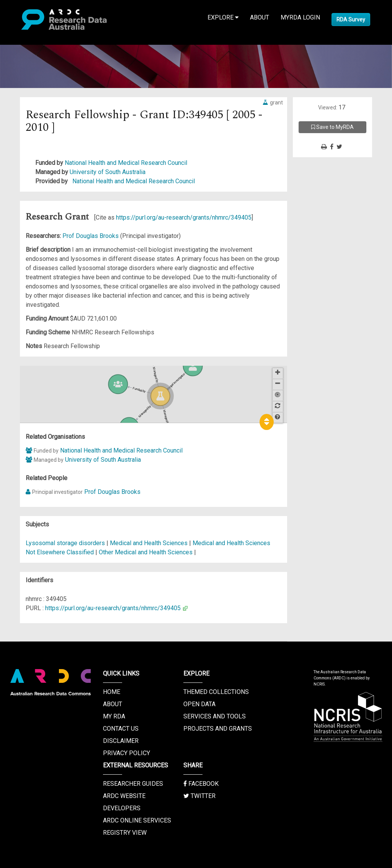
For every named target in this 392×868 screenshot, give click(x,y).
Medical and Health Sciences (149, 543)
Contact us (121, 729)
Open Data (199, 704)
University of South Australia (108, 172)
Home (112, 692)
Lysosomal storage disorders (65, 543)
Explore (223, 17)
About (260, 17)
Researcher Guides (133, 784)
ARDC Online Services (137, 820)
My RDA (114, 716)
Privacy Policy (127, 753)
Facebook (201, 784)
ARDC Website (124, 796)
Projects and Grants (218, 729)
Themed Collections (216, 692)
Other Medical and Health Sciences (146, 552)
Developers (122, 808)
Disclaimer (121, 741)
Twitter (199, 796)
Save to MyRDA (332, 127)
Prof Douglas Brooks (91, 236)
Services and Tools (215, 716)
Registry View (125, 833)
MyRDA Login (300, 17)
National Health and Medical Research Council (126, 163)
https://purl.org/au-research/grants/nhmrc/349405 (184, 217)
